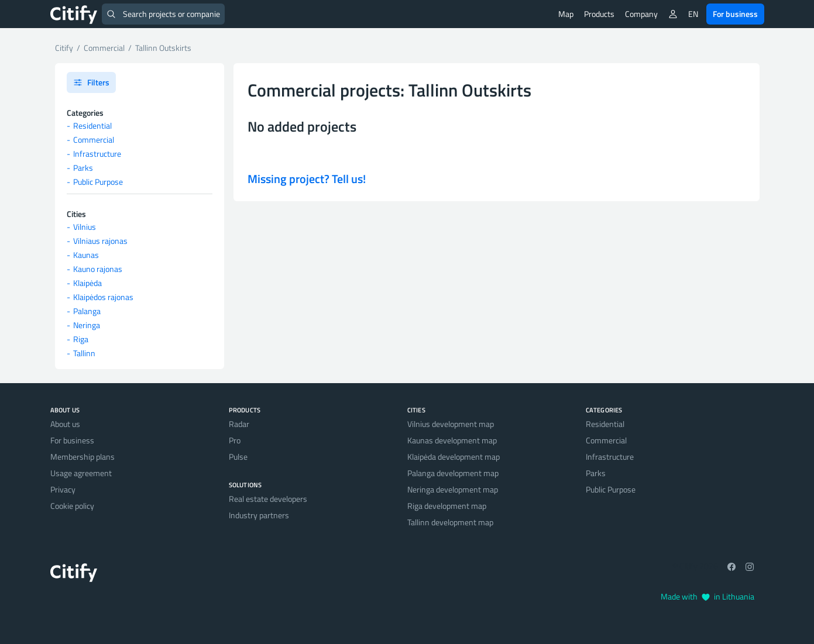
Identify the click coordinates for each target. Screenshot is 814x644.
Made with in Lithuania (707, 596)
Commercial (94, 140)
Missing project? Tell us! (307, 179)
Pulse (238, 457)
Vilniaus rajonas (100, 241)
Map (566, 14)
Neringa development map (453, 489)
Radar (239, 424)
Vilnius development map (451, 424)
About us (65, 424)
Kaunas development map (452, 440)
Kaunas (86, 255)
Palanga (87, 311)
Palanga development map (453, 473)
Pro (235, 440)
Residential (92, 125)
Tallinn (84, 353)
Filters (91, 82)
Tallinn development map (450, 522)
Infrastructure (97, 154)
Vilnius (85, 227)
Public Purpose (98, 182)
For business (735, 14)
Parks (83, 168)
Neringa (87, 325)
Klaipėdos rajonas (103, 297)
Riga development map (447, 506)
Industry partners (259, 515)
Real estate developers (268, 499)
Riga (81, 339)
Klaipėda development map (454, 457)
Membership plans (83, 457)
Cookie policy (72, 506)
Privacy (63, 489)
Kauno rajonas (98, 269)
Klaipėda (87, 283)
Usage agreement (81, 473)
